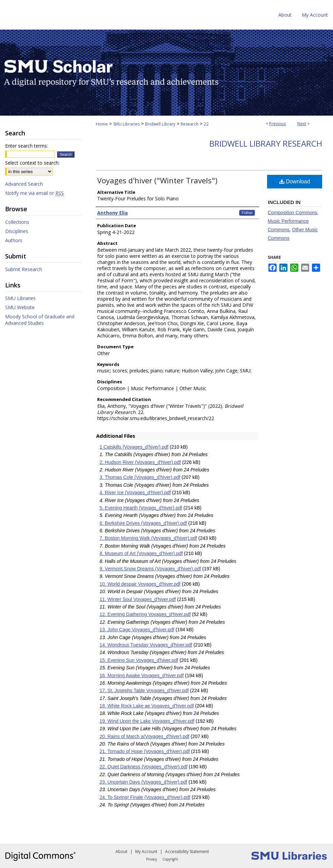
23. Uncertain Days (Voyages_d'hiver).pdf (143, 782)
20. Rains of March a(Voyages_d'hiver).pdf (144, 736)
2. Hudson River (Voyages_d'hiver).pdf (140, 462)
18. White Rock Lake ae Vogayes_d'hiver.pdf (147, 706)
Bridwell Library (160, 124)
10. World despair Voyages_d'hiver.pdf (140, 584)
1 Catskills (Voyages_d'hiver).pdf (134, 447)
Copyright (170, 859)
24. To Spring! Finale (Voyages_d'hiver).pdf (145, 797)
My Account (146, 852)
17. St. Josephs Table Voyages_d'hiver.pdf (144, 690)
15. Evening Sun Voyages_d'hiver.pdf (139, 660)
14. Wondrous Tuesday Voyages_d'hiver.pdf (146, 645)
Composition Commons (293, 213)
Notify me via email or (34, 193)
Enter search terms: (27, 146)
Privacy (152, 859)
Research (190, 124)
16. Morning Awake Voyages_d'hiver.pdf (142, 675)
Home (102, 124)
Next (302, 124)
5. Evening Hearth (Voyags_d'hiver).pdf (141, 508)
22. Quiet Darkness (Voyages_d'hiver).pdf (144, 767)
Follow (247, 213)
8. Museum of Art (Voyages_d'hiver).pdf (141, 553)
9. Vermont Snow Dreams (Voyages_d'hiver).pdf (150, 569)
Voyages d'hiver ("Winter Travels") (157, 180)
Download (295, 181)
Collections (17, 222)
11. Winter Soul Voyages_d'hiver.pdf (138, 599)
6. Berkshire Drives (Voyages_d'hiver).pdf (143, 523)
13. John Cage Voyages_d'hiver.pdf (137, 630)
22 (206, 124)
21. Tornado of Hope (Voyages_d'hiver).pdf (145, 751)
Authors (14, 240)
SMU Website (20, 307)
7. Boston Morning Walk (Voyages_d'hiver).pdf (148, 538)
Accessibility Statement (187, 852)
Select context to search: (32, 163)
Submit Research (24, 269)
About (121, 852)
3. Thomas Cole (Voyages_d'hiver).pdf (140, 477)
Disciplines (17, 231)
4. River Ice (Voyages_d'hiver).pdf (135, 493)
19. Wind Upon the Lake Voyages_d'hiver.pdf (147, 721)
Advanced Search (24, 184)
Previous (277, 124)
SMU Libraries (126, 124)
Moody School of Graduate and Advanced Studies (40, 320)
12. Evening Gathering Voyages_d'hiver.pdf (145, 614)
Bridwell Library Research (266, 143)
